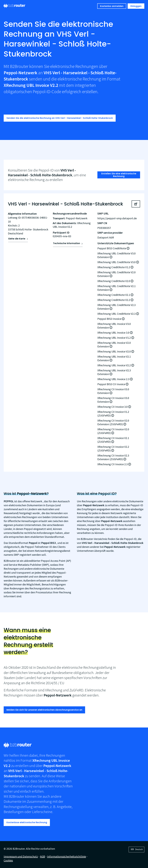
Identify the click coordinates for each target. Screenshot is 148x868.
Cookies (8, 860)
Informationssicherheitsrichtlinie (67, 856)
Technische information (67, 243)
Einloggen (136, 6)
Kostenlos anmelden (112, 6)
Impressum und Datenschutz (21, 856)
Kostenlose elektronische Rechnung (27, 822)
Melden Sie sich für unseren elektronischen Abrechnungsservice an (44, 710)
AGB (42, 856)
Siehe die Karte (17, 239)
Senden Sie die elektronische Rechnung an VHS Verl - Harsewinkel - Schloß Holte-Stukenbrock (60, 118)
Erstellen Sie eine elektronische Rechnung (119, 175)
